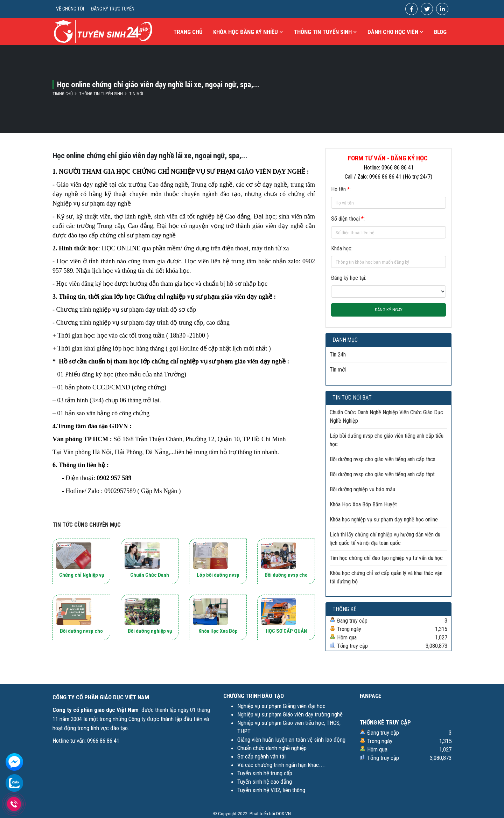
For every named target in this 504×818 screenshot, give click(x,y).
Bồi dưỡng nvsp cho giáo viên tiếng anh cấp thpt (382, 474)
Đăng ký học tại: (349, 278)
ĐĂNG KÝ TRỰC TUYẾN (113, 9)
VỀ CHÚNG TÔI (70, 9)
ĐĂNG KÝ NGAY (389, 310)
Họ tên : (341, 189)
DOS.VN (283, 813)
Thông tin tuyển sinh (101, 94)
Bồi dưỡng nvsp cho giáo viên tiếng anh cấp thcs (383, 459)
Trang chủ (188, 32)
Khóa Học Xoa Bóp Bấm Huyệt (363, 504)
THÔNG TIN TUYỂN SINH (325, 32)
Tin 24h (338, 355)
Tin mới (136, 94)
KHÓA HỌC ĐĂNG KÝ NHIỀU (248, 32)
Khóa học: (342, 248)
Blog (440, 32)
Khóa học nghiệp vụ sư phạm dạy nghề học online (384, 519)
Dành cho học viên (395, 32)
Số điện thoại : (348, 219)
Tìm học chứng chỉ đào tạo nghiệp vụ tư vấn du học (386, 558)
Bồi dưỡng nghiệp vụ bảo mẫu (362, 489)
